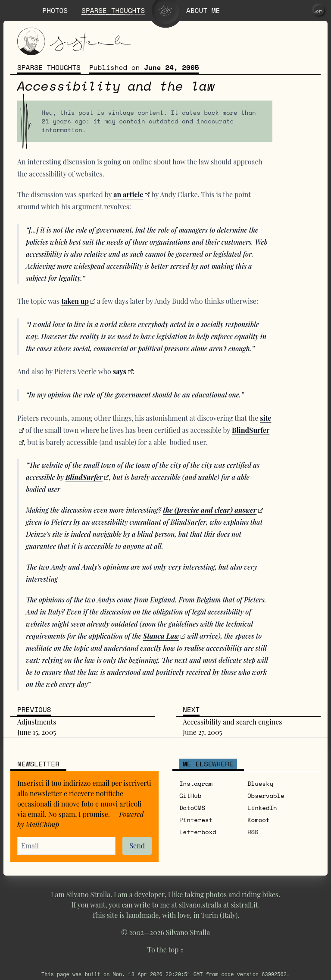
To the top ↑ (165, 950)
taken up (75, 301)
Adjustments (37, 722)
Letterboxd (198, 832)
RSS (253, 832)
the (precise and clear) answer (210, 510)
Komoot (258, 820)
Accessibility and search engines (232, 722)
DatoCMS (192, 808)
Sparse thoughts (49, 67)
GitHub (190, 796)
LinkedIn (262, 808)
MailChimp (42, 824)
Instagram (196, 783)
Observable (266, 796)
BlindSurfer (84, 477)
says (120, 371)
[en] (319, 10)
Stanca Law (161, 636)
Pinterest (196, 820)
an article (128, 194)
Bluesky (260, 783)
